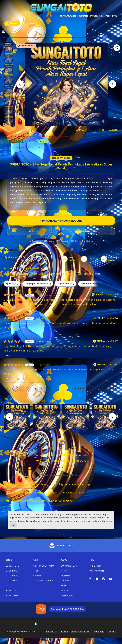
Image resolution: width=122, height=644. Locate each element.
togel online (105, 191)
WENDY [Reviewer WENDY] (101, 318)
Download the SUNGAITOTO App (67, 609)
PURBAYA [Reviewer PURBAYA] (100, 295)
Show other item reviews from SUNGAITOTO (94, 389)
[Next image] (112, 84)
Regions (112, 632)
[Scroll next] (99, 284)
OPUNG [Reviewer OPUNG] (101, 364)
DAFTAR (12, 24)
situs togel (100, 179)
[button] (63, 443)
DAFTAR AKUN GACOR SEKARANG (61, 221)
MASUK (34, 232)
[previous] (10, 417)
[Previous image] (20, 84)
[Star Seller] (20, 250)
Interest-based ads (80, 632)
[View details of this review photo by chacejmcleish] (46, 417)
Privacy (64, 632)
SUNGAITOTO (11, 250)
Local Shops (98, 632)
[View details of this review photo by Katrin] (105, 417)
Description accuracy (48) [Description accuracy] (93, 284)
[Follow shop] (90, 469)
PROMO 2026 (88, 232)
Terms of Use (51, 632)
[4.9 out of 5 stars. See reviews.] (29, 250)
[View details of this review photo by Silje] (76, 417)
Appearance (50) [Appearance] (66, 284)
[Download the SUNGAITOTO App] (41, 609)
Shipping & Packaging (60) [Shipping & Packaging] (38, 284)
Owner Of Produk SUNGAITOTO (54, 455)
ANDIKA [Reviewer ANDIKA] (101, 341)
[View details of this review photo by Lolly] (17, 417)
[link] (8, 389)
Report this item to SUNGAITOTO (97, 130)
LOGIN (29, 24)
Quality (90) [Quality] (12, 284)
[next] (112, 417)
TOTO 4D (69, 534)
